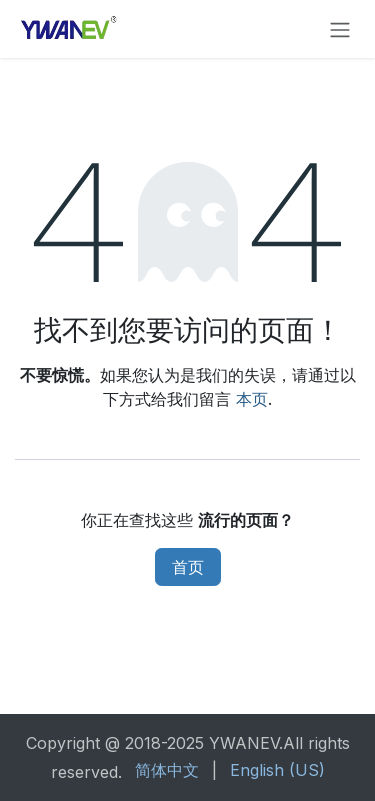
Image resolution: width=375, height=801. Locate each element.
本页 (252, 399)
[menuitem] (167, 770)
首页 (188, 567)
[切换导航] (340, 29)
